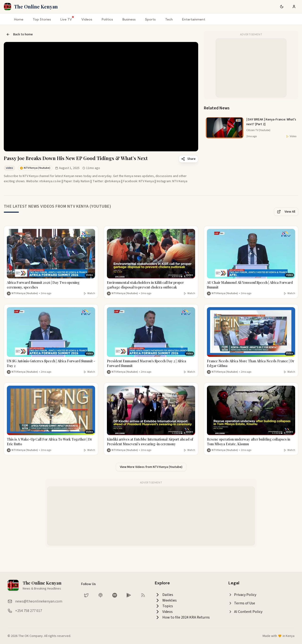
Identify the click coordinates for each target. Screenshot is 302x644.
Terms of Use (242, 603)
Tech (169, 19)
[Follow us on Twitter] (86, 595)
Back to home (19, 34)
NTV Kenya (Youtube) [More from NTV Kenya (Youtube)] (25, 293)
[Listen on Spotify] (115, 595)
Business (129, 19)
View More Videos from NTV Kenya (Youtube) (151, 467)
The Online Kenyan (36, 6)
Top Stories (42, 19)
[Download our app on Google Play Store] (129, 595)
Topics (164, 606)
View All (286, 212)
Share (188, 159)
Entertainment (194, 19)
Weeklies (166, 600)
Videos (87, 19)
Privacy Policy (242, 595)
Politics (107, 19)
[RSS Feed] (143, 595)
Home (19, 19)
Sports (150, 19)
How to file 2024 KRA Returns (182, 617)
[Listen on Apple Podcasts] (101, 595)
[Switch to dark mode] (282, 7)
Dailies (164, 595)
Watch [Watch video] (89, 293)
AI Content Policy (245, 612)
